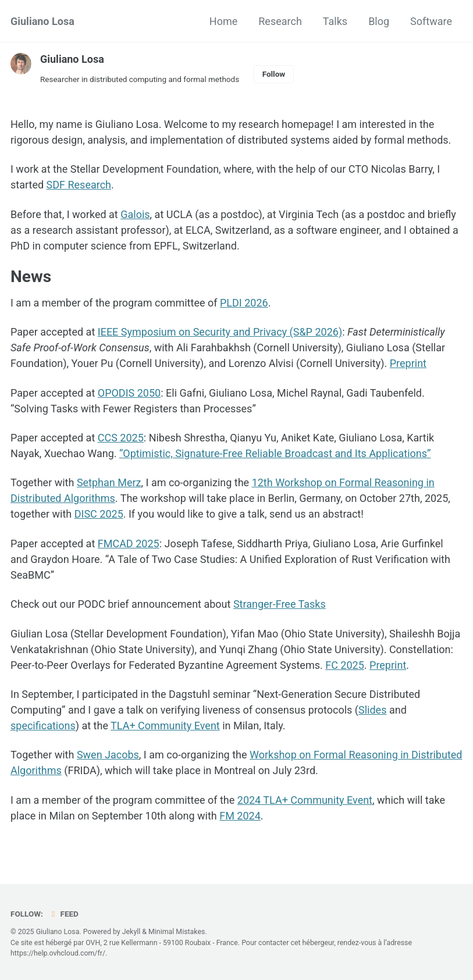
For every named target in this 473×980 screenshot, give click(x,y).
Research (280, 21)
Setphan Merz (109, 482)
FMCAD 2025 (129, 544)
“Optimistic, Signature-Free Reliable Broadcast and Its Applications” (275, 453)
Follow (274, 74)
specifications (43, 726)
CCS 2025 (121, 438)
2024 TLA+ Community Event (305, 800)
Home (223, 21)
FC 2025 (345, 665)
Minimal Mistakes (177, 932)
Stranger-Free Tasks (280, 604)
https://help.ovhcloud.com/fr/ (58, 953)
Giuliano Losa (42, 21)
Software (431, 21)
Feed (63, 914)
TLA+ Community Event (165, 726)
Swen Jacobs (108, 755)
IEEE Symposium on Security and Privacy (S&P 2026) (220, 332)
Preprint (408, 363)
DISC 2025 (99, 514)
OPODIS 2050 (129, 393)
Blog (379, 21)
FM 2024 (240, 816)
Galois (135, 214)
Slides (372, 710)
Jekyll (131, 932)
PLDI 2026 (244, 303)
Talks (335, 21)
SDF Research (79, 185)
